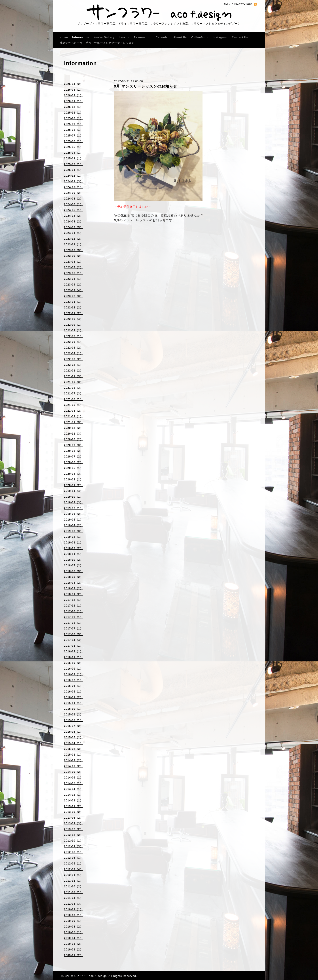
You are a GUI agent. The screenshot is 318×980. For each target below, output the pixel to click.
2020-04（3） (73, 474)
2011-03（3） (73, 904)
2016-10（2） (73, 663)
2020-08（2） (73, 451)
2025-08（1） (73, 130)
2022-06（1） (73, 342)
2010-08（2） (73, 927)
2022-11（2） (73, 313)
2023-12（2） (73, 239)
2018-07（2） (73, 566)
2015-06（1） (73, 732)
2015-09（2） (73, 715)
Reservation (143, 37)
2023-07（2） (73, 267)
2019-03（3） (73, 531)
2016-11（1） (73, 657)
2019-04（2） (73, 525)
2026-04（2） (73, 84)
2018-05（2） (73, 577)
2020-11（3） (73, 434)
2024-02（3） (73, 227)
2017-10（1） (73, 611)
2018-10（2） (73, 560)
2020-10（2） (73, 439)
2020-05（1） (73, 468)
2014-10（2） (73, 766)
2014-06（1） (73, 778)
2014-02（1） (73, 795)
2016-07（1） (73, 680)
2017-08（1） (73, 623)
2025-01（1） (73, 170)
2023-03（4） (73, 290)
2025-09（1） (73, 124)
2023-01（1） (73, 302)
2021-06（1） (73, 399)
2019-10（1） (73, 497)
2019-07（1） (73, 508)
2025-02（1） (73, 164)
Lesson (124, 37)
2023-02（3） (73, 296)
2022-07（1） (73, 336)
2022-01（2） (73, 371)
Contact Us (240, 37)
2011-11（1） (73, 881)
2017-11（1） (73, 606)
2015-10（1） (73, 709)
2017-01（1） (73, 646)
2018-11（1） (73, 554)
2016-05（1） (73, 692)
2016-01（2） (73, 697)
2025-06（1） (73, 141)
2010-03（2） (73, 944)
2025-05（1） (73, 147)
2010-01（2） (73, 950)
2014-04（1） (73, 789)
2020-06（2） (73, 462)
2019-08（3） (73, 502)
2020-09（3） (73, 445)
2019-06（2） (73, 514)
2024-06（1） (73, 204)
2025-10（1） (73, 118)
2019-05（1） (73, 520)
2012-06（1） (73, 858)
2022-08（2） (73, 330)
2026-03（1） (73, 90)
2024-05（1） (73, 210)
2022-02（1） (73, 365)
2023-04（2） (73, 285)
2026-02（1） (73, 95)
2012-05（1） (73, 864)
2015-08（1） (73, 720)
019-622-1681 (242, 4)
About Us (180, 37)
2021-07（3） (73, 394)
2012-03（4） (73, 869)
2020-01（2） (73, 485)
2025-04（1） (73, 153)
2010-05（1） (73, 932)
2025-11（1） (73, 113)
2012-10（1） (73, 841)
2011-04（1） (73, 898)
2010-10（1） (73, 915)
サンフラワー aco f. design (89, 976)
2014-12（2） (73, 760)
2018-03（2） (73, 583)
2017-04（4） (73, 640)
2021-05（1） (73, 405)
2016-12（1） (73, 651)
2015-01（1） (73, 755)
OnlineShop (200, 37)
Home (64, 37)
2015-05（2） (73, 737)
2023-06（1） (73, 273)
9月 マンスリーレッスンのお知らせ (146, 86)
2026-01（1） (73, 101)
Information (81, 37)
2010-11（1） (73, 909)
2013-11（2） (73, 806)
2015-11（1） (73, 703)
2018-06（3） (73, 571)
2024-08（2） (73, 199)
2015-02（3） (73, 749)
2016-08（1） (73, 674)
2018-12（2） (73, 548)
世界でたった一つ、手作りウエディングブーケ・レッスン (97, 43)
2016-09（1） (73, 669)
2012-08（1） (73, 852)
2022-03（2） (73, 359)
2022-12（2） (73, 308)
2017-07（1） (73, 629)
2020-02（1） (73, 480)
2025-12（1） (73, 107)
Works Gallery (104, 37)
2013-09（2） (73, 812)
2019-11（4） (73, 491)
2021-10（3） (73, 382)
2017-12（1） (73, 600)
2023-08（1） (73, 262)
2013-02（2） (73, 829)
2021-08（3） (73, 388)
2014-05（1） (73, 783)
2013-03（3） (73, 823)
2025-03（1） (73, 159)
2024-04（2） (73, 216)
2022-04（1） (73, 353)
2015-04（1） (73, 743)
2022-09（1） (73, 325)
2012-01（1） (73, 875)
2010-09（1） (73, 921)
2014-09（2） (73, 772)
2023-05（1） (73, 279)
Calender (162, 37)
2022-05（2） (73, 348)
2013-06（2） (73, 818)
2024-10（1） (73, 187)
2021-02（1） (73, 416)
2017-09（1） (73, 617)
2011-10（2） (73, 887)
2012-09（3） (73, 846)
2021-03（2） (73, 411)
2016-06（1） (73, 686)
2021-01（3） (73, 422)
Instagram (220, 37)
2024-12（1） (73, 176)
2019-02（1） (73, 537)
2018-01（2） (73, 594)
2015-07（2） (73, 726)
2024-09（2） (73, 193)
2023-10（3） (73, 250)
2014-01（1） (73, 801)
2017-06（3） (73, 634)
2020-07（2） (73, 457)
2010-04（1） (73, 938)
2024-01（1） (73, 233)
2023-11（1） (73, 245)
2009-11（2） (73, 955)
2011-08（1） (73, 892)
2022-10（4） (73, 319)
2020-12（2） (73, 428)
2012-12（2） (73, 835)
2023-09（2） (73, 256)
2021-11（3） (73, 376)
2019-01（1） (73, 543)
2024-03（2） (73, 222)
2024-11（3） (73, 181)
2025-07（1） (73, 136)
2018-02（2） (73, 588)
